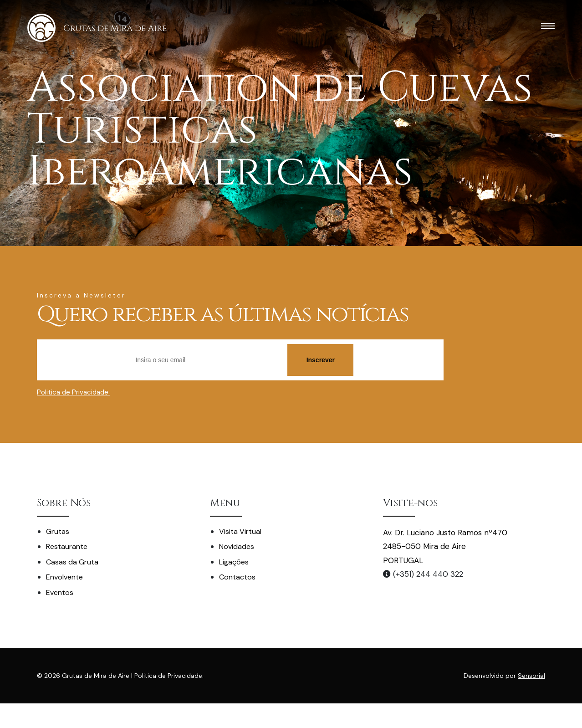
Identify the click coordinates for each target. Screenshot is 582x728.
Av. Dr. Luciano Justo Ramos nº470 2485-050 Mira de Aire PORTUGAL (445, 546)
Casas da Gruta (72, 562)
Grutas (58, 531)
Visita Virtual (240, 531)
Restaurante (67, 546)
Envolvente (64, 577)
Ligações (234, 562)
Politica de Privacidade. (73, 392)
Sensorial (531, 676)
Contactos (237, 577)
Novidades (237, 546)
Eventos (60, 592)
